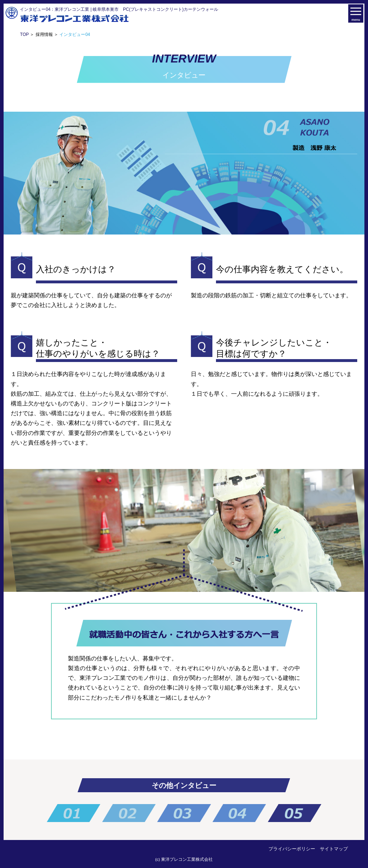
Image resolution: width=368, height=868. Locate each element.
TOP (24, 34)
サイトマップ (334, 849)
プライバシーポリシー (292, 849)
